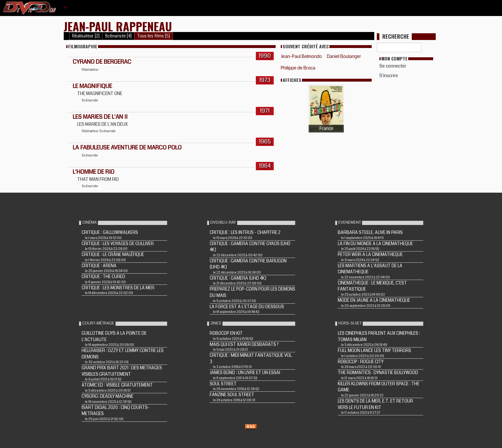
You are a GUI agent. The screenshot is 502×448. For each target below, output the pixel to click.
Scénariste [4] (118, 36)
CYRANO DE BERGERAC (102, 62)
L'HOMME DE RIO (93, 172)
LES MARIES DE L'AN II (100, 117)
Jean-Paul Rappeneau (118, 26)
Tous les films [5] (154, 36)
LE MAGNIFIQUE (92, 86)
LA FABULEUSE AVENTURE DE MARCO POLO (127, 148)
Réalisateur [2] (86, 36)
